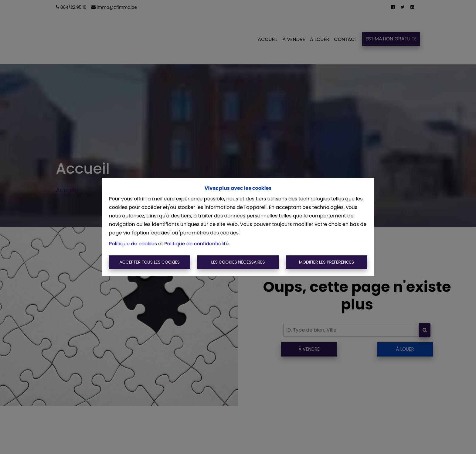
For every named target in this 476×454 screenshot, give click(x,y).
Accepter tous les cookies (150, 262)
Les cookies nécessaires (238, 262)
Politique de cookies (133, 243)
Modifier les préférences (326, 262)
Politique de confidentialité (196, 243)
